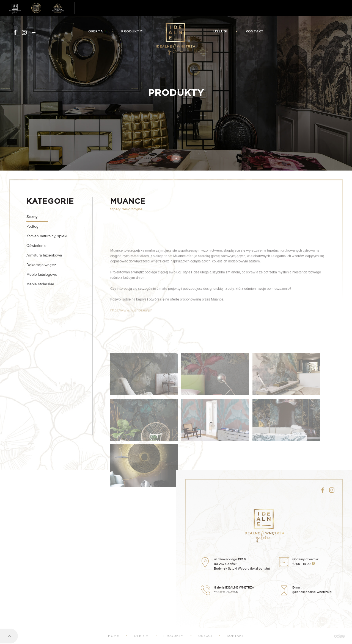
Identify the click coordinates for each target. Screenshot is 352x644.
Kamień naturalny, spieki (47, 236)
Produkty (132, 31)
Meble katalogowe (42, 275)
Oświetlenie (36, 246)
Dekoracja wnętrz (41, 265)
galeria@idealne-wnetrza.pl (312, 592)
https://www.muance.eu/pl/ (131, 331)
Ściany (32, 217)
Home (114, 636)
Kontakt (255, 31)
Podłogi (33, 227)
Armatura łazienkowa (44, 255)
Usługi (220, 31)
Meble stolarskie (40, 284)
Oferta (96, 31)
